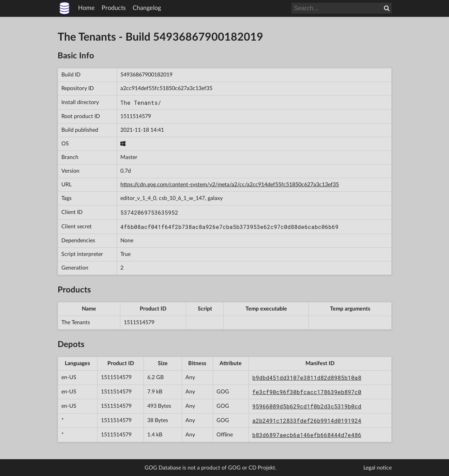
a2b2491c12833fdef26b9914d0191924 (307, 421)
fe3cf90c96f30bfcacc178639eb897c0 (307, 392)
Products (114, 8)
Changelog (147, 8)
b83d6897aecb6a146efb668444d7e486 (307, 435)
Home (86, 8)
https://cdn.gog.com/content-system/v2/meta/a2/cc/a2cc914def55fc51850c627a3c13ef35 (230, 185)
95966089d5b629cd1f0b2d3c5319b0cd (307, 406)
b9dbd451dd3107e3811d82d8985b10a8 (307, 378)
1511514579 (136, 116)
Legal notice (378, 468)
